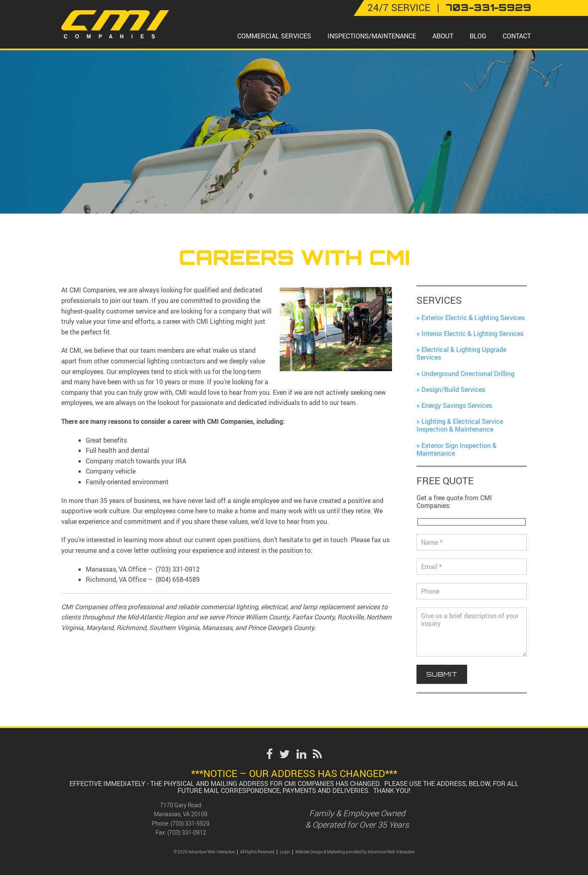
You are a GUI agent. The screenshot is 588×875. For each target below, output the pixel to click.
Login (285, 852)
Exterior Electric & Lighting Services (473, 318)
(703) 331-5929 (190, 823)
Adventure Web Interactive (391, 852)
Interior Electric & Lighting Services (472, 334)
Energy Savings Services (457, 405)
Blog (478, 36)
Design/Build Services (453, 390)
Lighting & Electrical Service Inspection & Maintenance (460, 425)
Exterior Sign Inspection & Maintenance (457, 449)
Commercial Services (274, 36)
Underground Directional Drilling (468, 374)
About (443, 36)
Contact (517, 36)
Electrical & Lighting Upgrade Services (461, 353)
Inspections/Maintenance (372, 36)
